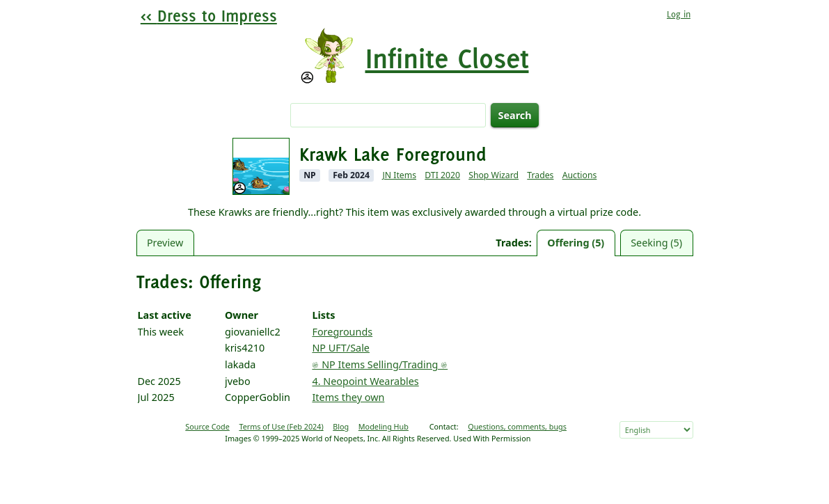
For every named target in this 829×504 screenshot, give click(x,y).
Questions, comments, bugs (517, 426)
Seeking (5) (656, 243)
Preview (165, 243)
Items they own (348, 397)
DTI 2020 (442, 175)
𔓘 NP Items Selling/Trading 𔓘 (380, 364)
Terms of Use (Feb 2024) (281, 426)
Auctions (580, 175)
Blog (341, 426)
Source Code (207, 426)
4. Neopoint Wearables (365, 381)
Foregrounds (342, 332)
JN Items (399, 175)
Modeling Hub (384, 426)
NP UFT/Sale (341, 348)
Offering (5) (576, 243)
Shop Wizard (494, 175)
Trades (540, 175)
